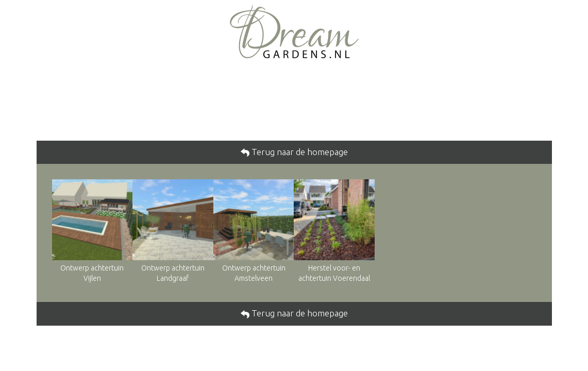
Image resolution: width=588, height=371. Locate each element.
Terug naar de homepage (299, 152)
